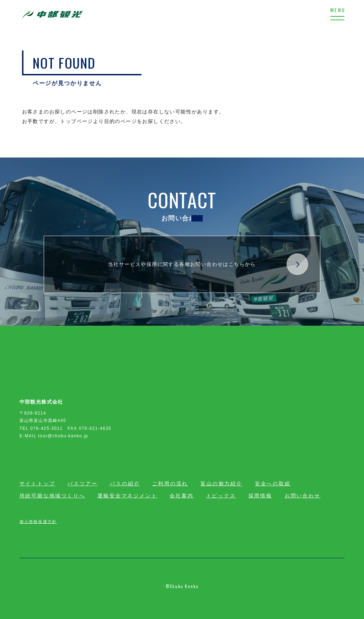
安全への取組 (273, 484)
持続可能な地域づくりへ (52, 496)
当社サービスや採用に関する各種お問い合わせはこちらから (208, 264)
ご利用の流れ (170, 484)
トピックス (221, 496)
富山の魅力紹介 (221, 484)
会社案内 (181, 496)
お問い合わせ (303, 496)
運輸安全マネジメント (127, 496)
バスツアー (82, 484)
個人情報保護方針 (38, 521)
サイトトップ (38, 484)
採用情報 (260, 496)
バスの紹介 (125, 484)
